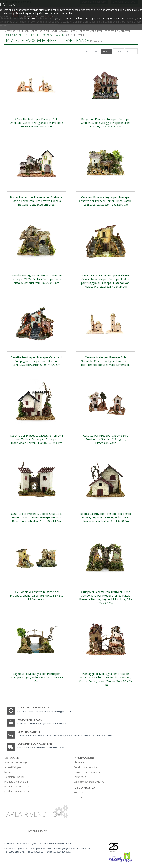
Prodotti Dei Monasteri (17, 786)
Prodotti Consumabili (16, 782)
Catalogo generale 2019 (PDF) (90, 782)
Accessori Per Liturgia (16, 762)
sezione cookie (64, 13)
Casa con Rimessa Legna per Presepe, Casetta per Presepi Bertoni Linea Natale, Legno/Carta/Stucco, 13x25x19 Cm (106, 201)
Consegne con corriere (35, 743)
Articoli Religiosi (13, 767)
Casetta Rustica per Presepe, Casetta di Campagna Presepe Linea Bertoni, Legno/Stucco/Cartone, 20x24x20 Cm (36, 361)
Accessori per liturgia (17, 31)
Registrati (79, 792)
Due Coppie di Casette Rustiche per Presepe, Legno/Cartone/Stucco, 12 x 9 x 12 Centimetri (36, 596)
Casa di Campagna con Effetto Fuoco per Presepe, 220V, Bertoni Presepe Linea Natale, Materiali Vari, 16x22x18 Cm (36, 279)
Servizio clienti (29, 731)
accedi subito (37, 831)
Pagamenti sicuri (30, 719)
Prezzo (131, 51)
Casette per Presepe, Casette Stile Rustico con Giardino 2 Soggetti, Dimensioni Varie (106, 439)
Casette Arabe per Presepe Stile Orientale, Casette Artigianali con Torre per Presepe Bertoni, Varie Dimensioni (106, 361)
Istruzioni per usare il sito (88, 772)
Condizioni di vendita (86, 767)
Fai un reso (80, 777)
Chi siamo (79, 762)
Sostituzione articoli (34, 707)
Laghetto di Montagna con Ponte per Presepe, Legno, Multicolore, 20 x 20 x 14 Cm (36, 677)
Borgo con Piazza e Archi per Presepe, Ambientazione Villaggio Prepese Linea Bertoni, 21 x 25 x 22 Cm (106, 123)
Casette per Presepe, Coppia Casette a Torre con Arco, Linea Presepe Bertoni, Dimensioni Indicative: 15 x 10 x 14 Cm (36, 517)
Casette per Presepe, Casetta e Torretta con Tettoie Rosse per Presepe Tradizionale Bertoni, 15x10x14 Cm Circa (36, 439)
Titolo (119, 51)
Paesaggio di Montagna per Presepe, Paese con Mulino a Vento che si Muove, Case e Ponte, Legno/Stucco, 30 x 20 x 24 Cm (106, 679)
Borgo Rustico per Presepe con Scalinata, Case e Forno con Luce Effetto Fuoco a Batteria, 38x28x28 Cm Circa (36, 201)
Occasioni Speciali (15, 777)
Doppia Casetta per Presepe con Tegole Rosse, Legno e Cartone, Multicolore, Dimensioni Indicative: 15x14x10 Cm (106, 517)
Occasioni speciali (69, 31)
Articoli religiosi (40, 31)
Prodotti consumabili (92, 31)
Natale (54, 31)
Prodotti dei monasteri (117, 31)
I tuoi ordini (80, 797)
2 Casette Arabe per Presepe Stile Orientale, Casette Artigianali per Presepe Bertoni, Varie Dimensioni (36, 123)
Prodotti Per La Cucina (17, 791)
